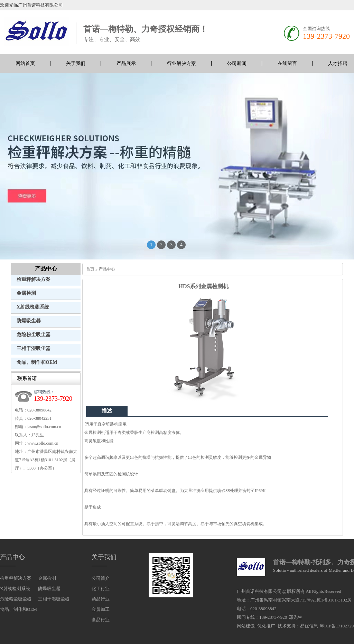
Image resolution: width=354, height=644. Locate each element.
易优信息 (309, 626)
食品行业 (101, 620)
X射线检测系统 (33, 307)
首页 (90, 269)
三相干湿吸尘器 (34, 348)
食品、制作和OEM (37, 362)
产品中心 (46, 269)
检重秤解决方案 (34, 279)
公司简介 (101, 578)
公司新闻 (237, 63)
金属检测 (26, 293)
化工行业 (101, 589)
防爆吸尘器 (29, 321)
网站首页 (25, 63)
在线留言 (287, 63)
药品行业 (101, 599)
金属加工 (101, 609)
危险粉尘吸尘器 (34, 335)
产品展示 (126, 63)
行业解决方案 (181, 63)
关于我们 (76, 63)
